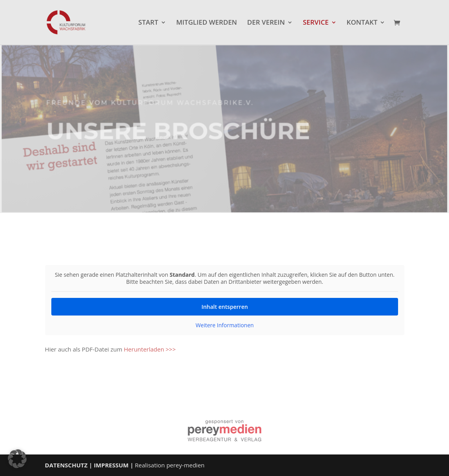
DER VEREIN (266, 23)
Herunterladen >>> (150, 349)
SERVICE (316, 23)
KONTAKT (362, 23)
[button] (17, 459)
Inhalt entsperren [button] (224, 307)
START (148, 23)
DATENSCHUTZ (66, 465)
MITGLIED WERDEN (207, 23)
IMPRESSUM (111, 465)
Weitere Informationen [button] (224, 325)
